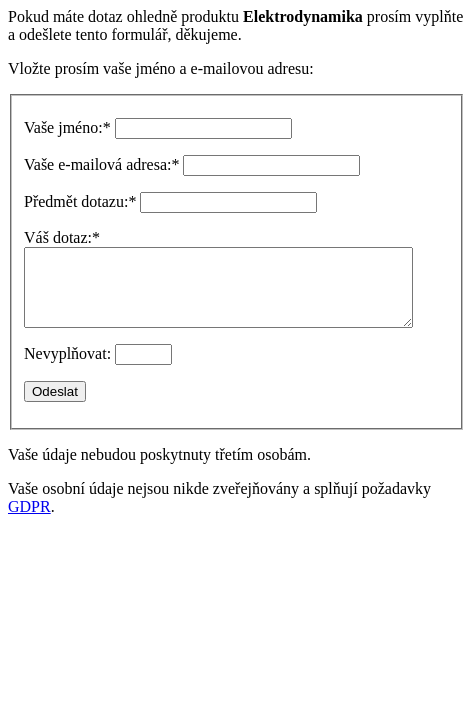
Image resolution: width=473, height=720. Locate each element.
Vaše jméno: (67, 127)
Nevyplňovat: (67, 368)
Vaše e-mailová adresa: (101, 164)
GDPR (29, 521)
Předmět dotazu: (80, 201)
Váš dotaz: (62, 237)
